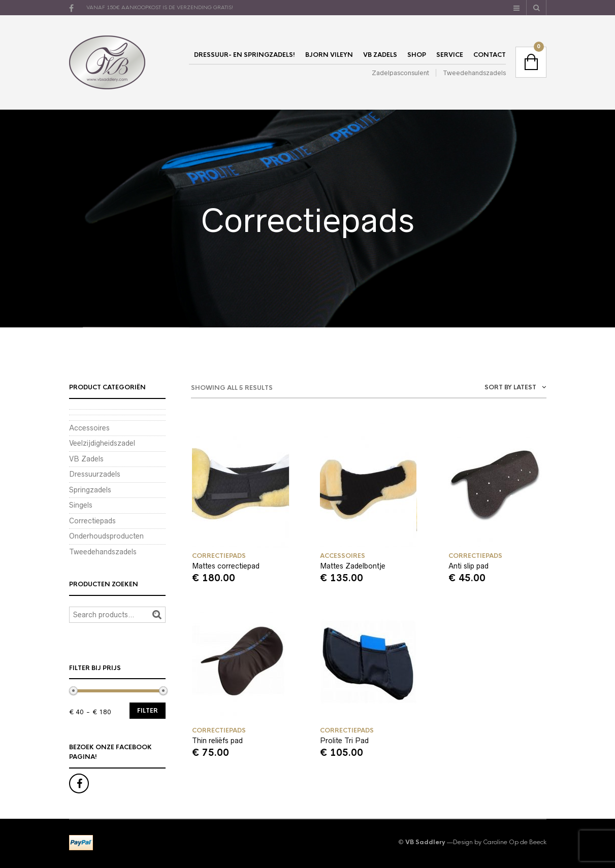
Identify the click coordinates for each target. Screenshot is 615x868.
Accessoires (343, 556)
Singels (81, 505)
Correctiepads (219, 556)
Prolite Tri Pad (344, 741)
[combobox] (485, 389)
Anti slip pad (468, 566)
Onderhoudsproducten (106, 536)
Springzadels (90, 490)
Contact (490, 55)
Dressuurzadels (95, 474)
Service (450, 55)
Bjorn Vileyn (329, 55)
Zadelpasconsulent (400, 73)
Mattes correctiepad (226, 566)
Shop (417, 55)
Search (157, 615)
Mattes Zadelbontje (353, 566)
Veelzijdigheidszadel (102, 443)
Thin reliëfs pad (217, 741)
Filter (148, 711)
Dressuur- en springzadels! (245, 55)
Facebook (79, 783)
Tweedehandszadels (474, 73)
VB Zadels (380, 55)
